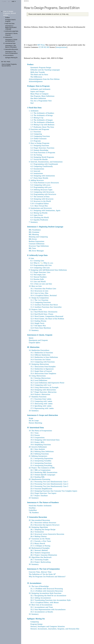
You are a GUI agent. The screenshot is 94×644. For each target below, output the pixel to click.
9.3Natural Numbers (39, 277)
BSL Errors (33, 239)
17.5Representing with (42, 408)
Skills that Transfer (38, 72)
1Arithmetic (34, 111)
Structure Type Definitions (39, 246)
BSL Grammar (34, 232)
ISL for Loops (34, 421)
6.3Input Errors (37, 215)
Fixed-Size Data (10, 24)
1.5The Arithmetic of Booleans (42, 122)
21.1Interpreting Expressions (42, 458)
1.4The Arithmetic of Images (42, 120)
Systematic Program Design (41, 67)
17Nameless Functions (38, 397)
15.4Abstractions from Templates (43, 373)
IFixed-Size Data (34, 108)
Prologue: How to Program (38, 86)
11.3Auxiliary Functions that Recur (44, 305)
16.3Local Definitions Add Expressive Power (47, 383)
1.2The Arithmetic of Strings (42, 115)
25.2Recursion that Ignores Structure (45, 525)
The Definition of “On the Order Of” (42, 574)
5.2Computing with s (40, 185)
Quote (31, 338)
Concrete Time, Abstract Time (40, 572)
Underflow (33, 510)
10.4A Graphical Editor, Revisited (44, 295)
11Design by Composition (39, 298)
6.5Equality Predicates (39, 220)
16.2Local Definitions (39, 380)
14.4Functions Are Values (41, 359)
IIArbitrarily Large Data (37, 255)
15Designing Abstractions (39, 364)
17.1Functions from (41, 399)
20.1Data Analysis (38, 449)
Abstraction (9, 37)
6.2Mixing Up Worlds (39, 213)
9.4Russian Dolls (37, 279)
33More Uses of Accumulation (41, 605)
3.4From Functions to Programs (43, 152)
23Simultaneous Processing (39, 479)
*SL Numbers (34, 512)
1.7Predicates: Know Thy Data (42, 127)
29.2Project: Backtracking (41, 562)
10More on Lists (35, 286)
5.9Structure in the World (41, 201)
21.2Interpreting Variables (41, 461)
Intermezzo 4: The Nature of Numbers (43, 502)
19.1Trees (34, 433)
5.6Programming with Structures (43, 194)
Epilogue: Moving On (11, 58)
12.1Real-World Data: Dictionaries (44, 312)
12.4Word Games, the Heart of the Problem (47, 319)
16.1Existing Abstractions (41, 378)
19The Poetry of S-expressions (40, 431)
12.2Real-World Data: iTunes (42, 314)
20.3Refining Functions (40, 454)
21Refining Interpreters (38, 456)
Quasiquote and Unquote (38, 340)
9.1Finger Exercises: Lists (40, 272)
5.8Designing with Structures (42, 199)
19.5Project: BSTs (37, 442)
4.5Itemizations (37, 173)
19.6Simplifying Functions (41, 445)
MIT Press (41, 45)
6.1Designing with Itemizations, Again (45, 210)
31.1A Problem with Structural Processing (47, 589)
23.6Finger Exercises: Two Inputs (43, 493)
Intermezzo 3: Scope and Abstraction (43, 415)
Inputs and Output (37, 91)
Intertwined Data (10, 43)
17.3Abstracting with (41, 404)
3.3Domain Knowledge (39, 150)
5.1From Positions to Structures (45, 183)
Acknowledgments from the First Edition (44, 79)
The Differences (36, 77)
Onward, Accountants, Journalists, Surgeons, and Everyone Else (55, 629)
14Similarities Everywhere (39, 350)
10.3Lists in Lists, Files (39, 293)
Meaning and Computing (38, 237)
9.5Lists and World (38, 281)
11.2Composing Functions (41, 302)
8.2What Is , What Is (42, 263)
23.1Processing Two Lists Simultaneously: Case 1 (49, 482)
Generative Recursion (12, 49)
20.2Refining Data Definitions (42, 451)
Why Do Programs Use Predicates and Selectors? (47, 577)
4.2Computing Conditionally (42, 166)
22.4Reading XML (38, 477)
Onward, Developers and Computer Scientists (48, 626)
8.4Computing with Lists (40, 268)
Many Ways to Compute (39, 94)
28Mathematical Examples (39, 548)
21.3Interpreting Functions (41, 463)
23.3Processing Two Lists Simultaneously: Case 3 (49, 486)
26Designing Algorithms (38, 527)
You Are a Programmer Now (41, 101)
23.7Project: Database (39, 496)
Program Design (36, 624)
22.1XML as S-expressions (41, 470)
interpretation (61, 47)
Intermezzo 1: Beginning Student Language (11, 28)
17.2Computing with (41, 401)
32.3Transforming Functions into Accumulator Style (51, 600)
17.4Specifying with (41, 406)
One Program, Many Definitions (42, 96)
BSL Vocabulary (35, 230)
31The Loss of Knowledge (39, 586)
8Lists (31, 258)
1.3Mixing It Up (37, 118)
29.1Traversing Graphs (39, 560)
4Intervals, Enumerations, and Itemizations (46, 162)
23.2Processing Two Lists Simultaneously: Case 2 (49, 484)
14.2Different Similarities (40, 355)
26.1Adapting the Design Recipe (43, 529)
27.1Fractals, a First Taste (41, 541)
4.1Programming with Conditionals (44, 164)
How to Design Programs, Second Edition (9, 13)
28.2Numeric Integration (40, 553)
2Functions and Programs (39, 129)
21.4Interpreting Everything (41, 465)
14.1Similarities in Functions (42, 353)
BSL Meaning (34, 234)
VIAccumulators (34, 583)
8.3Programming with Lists (41, 265)
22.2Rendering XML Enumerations (44, 472)
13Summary (34, 330)
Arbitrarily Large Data (12, 31)
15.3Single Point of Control (41, 371)
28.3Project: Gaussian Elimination (44, 555)
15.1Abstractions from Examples (43, 367)
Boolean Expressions (37, 241)
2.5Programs (36, 141)
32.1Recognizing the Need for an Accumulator (48, 596)
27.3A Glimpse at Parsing (40, 546)
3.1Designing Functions (40, 145)
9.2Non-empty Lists (38, 275)
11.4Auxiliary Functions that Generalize (46, 307)
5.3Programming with (41, 187)
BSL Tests (32, 248)
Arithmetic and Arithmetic (40, 89)
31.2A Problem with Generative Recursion (47, 591)
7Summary (33, 222)
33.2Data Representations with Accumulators (48, 609)
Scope (31, 418)
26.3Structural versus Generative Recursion (47, 534)
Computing (35, 622)
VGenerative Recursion (37, 517)
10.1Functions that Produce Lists (43, 289)
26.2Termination (37, 532)
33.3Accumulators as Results (42, 612)
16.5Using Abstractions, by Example (44, 387)
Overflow (32, 508)
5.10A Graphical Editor (40, 203)
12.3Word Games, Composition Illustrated (47, 316)
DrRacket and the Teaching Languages (45, 70)
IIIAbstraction (33, 347)
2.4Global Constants (38, 139)
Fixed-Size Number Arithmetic (40, 506)
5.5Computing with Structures (42, 192)
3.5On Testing (36, 155)
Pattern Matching (35, 423)
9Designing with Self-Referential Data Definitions (48, 270)
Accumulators (9, 55)
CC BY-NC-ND (44, 47)
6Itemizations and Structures (40, 208)
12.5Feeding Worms (38, 321)
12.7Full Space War (38, 326)
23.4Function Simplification (41, 489)
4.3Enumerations (37, 169)
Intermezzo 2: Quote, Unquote (40, 335)
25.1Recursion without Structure (43, 523)
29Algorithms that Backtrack (40, 557)
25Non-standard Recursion (39, 520)
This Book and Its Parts (39, 74)
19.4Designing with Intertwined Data (45, 440)
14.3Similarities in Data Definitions (44, 357)
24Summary (34, 498)
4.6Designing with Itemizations (43, 176)
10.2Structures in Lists (39, 291)
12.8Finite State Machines (41, 328)
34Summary (34, 614)
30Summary (34, 564)
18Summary (34, 411)
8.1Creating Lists (37, 261)
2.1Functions (36, 132)
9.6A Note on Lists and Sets (41, 284)
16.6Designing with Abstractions (43, 390)
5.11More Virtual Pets (39, 206)
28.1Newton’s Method (39, 550)
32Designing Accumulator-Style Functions (45, 593)
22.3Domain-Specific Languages (43, 475)
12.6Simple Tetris (37, 323)
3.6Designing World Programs (42, 157)
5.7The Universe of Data (40, 197)
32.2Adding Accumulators (41, 598)
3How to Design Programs (39, 143)
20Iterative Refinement (38, 447)
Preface (7, 18)
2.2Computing (36, 134)
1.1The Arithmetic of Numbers (42, 113)
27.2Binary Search (38, 543)
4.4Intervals (35, 171)
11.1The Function (39, 300)
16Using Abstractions (37, 376)
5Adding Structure (36, 180)
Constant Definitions (37, 244)
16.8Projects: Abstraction (40, 394)
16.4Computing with (41, 385)
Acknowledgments (36, 81)
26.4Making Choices (38, 536)
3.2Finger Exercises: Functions (42, 148)
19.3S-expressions (37, 437)
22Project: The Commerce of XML (42, 468)
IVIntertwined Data (36, 427)
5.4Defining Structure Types (41, 190)
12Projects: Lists (35, 309)
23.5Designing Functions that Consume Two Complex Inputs (54, 491)
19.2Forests (35, 435)
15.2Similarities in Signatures (42, 369)
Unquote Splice (35, 343)
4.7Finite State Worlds (39, 178)
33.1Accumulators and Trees (42, 607)
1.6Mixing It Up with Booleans (42, 125)
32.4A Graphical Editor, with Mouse (45, 602)
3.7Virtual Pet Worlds (39, 159)
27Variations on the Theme (39, 539)
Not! (32, 103)
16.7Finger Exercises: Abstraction (43, 392)
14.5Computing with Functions (43, 362)
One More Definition (38, 98)
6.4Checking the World (40, 217)
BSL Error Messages (36, 251)
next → (14, 1)
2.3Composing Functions (40, 136)
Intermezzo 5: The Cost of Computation (43, 569)
